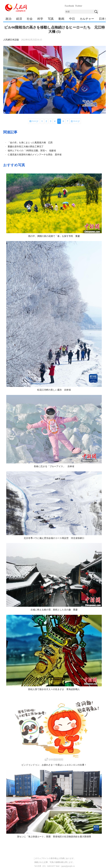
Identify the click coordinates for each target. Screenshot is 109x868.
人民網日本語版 (11, 40)
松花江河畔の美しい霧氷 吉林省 (54, 390)
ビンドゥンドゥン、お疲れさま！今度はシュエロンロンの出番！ (54, 765)
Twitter (79, 6)
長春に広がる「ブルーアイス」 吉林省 (54, 466)
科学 (40, 19)
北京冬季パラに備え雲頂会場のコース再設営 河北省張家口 (54, 538)
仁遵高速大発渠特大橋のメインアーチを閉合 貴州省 (35, 155)
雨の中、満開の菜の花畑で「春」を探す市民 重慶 (54, 236)
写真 (51, 19)
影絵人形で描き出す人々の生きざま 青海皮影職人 (54, 689)
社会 (30, 19)
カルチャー (87, 19)
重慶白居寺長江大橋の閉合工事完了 (26, 147)
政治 (8, 19)
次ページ (75, 121)
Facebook (69, 6)
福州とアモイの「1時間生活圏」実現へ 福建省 (32, 151)
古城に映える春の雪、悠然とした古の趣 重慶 (54, 610)
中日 (72, 19)
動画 (61, 19)
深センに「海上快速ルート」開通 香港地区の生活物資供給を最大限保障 (54, 837)
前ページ (34, 121)
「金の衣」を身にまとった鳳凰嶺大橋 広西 (30, 143)
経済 (19, 19)
